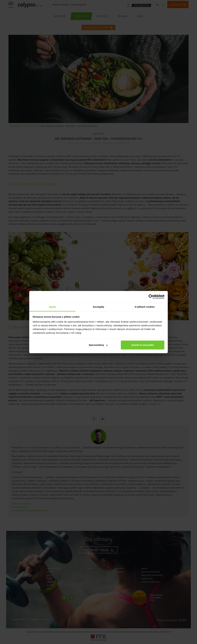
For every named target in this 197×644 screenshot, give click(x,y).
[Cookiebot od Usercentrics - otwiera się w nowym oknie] (151, 297)
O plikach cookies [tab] (145, 307)
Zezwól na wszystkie (143, 345)
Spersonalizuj (98, 345)
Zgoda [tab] (52, 307)
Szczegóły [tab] (98, 307)
